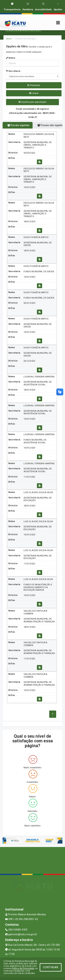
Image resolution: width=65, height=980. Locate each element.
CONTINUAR (51, 967)
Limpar (34, 93)
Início (9, 39)
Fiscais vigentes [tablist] (18, 125)
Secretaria (13, 71)
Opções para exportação (32, 102)
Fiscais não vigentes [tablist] (50, 125)
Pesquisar (34, 85)
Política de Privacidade (23, 968)
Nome (11, 58)
